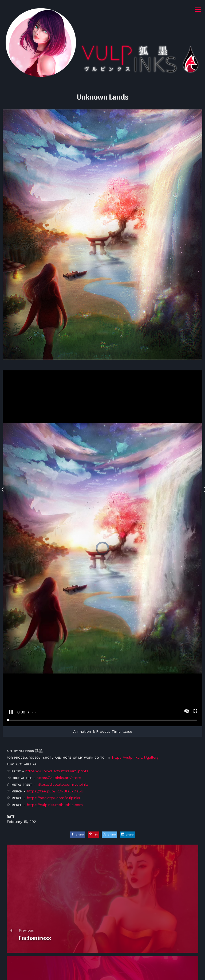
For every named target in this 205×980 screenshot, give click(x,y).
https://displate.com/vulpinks (63, 784)
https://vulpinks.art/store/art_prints (57, 771)
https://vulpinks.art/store (59, 778)
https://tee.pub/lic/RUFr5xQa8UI (56, 791)
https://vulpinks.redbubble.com (55, 805)
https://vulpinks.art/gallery (135, 757)
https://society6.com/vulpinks (54, 798)
